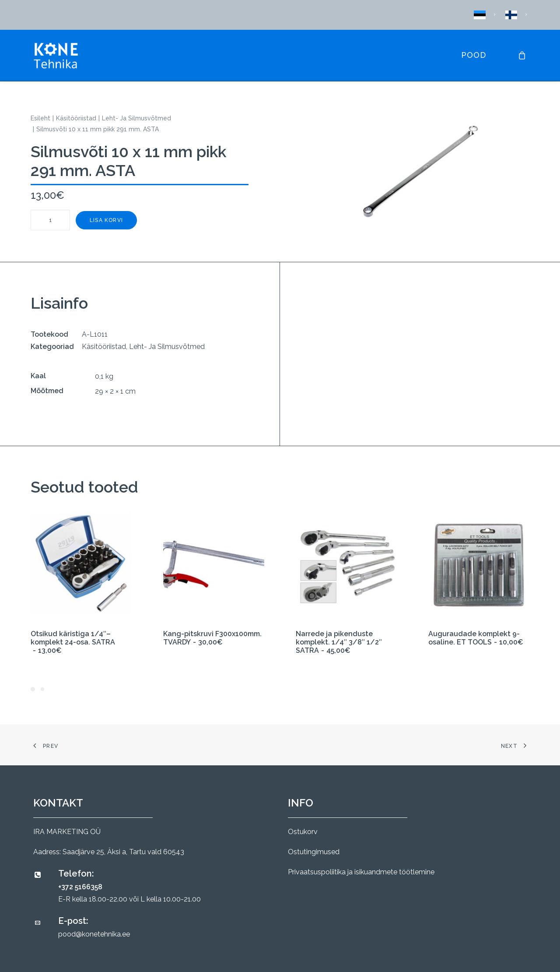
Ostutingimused (314, 852)
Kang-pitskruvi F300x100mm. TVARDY (212, 638)
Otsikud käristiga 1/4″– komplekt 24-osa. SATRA (73, 642)
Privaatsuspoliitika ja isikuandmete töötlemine (361, 872)
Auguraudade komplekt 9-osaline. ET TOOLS (476, 638)
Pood (474, 55)
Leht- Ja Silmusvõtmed (136, 118)
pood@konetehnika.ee (94, 934)
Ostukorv (303, 832)
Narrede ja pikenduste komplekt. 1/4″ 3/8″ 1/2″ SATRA (339, 642)
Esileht (40, 118)
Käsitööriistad (76, 118)
